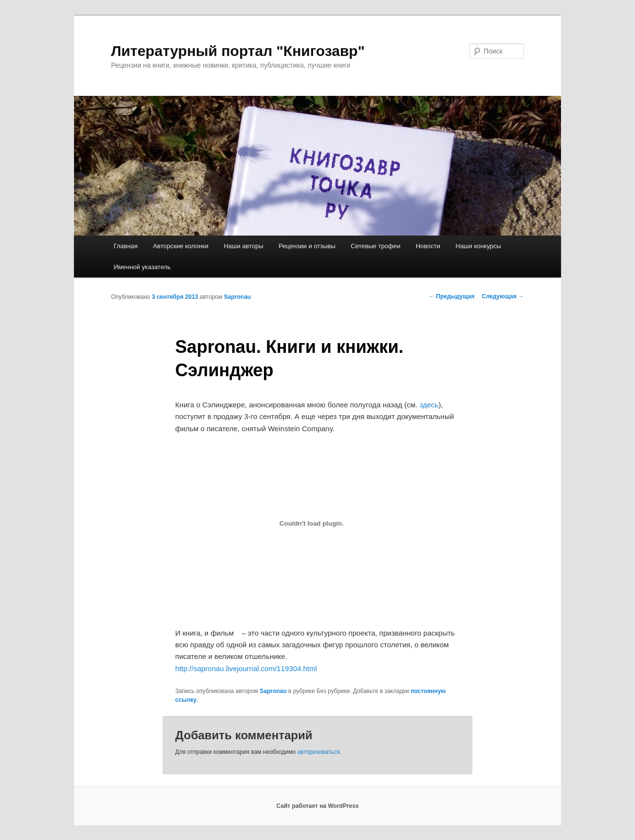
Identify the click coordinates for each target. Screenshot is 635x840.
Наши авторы (243, 246)
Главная (125, 246)
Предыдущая (451, 296)
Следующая (503, 296)
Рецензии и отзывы (307, 246)
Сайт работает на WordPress (317, 806)
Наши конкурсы (478, 246)
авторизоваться (319, 752)
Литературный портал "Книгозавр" (238, 51)
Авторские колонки (181, 246)
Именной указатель (142, 267)
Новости (428, 246)
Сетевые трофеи (375, 246)
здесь (429, 405)
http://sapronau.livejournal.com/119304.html (246, 668)
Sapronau (237, 297)
